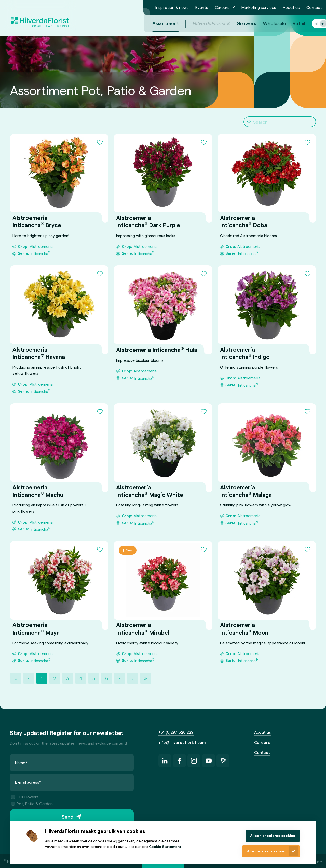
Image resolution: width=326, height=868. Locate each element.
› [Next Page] (133, 678)
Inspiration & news (172, 7)
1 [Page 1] (42, 678)
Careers (222, 7)
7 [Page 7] (120, 678)
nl (310, 23)
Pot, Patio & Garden (32, 803)
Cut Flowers (25, 797)
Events (202, 7)
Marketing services (259, 7)
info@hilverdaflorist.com (182, 742)
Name (21, 762)
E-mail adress (28, 782)
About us (291, 7)
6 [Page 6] (107, 678)
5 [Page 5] (94, 678)
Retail (293, 23)
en (317, 23)
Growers (240, 23)
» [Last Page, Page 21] (146, 678)
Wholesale (268, 23)
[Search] (280, 122)
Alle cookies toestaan (266, 851)
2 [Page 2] (55, 678)
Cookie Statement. (166, 846)
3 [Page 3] (68, 678)
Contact (314, 7)
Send (67, 817)
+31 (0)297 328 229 (176, 732)
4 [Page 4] (81, 678)
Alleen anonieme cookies (273, 836)
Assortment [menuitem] (159, 23)
